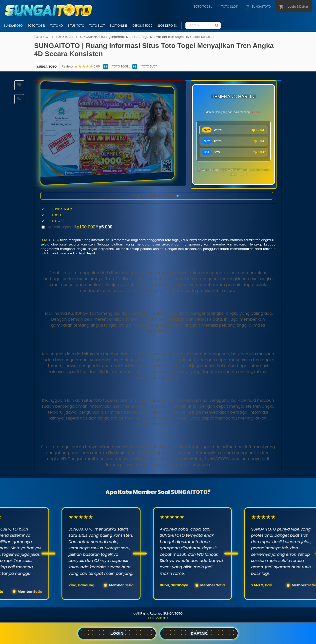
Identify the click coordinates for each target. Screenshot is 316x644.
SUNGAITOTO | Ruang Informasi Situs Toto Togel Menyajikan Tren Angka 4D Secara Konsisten (148, 37)
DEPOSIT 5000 (142, 26)
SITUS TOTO (76, 26)
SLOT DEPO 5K (167, 26)
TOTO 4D (56, 26)
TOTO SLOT (97, 26)
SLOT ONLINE (118, 26)
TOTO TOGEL (37, 26)
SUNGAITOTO (13, 26)
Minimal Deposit (80, 227)
